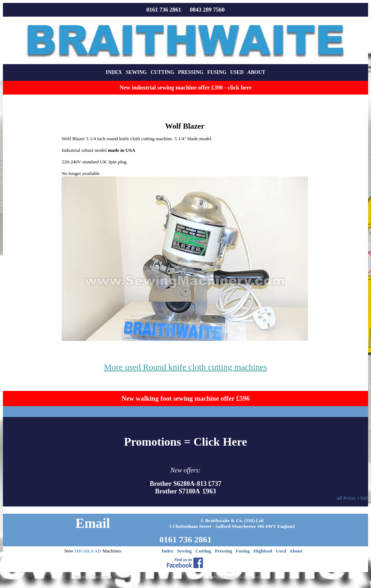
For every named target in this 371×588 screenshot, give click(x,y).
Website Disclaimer (93, 577)
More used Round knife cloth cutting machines (186, 367)
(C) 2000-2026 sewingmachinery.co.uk (232, 577)
